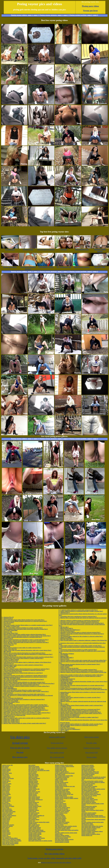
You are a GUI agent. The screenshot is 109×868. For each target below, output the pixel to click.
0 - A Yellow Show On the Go (67, 679)
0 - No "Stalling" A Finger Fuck (11, 626)
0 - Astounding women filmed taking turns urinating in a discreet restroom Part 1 (82, 692)
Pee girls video (92, 743)
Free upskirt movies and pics (57, 748)
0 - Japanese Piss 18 (8, 617)
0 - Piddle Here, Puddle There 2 (11, 719)
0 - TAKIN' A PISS (64, 693)
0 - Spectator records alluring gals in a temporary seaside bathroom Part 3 (23, 707)
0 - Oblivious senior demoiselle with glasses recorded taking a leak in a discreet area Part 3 (28, 683)
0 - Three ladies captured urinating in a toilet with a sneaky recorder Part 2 (80, 646)
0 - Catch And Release (65, 708)
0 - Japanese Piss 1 (64, 719)
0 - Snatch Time (63, 695)
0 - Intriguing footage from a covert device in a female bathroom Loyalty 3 (80, 676)
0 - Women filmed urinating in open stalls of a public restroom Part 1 (21, 648)
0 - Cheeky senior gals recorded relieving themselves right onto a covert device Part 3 (27, 650)
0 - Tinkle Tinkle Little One (9, 649)
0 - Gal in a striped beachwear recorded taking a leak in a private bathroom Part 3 (25, 640)
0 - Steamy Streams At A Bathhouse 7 (69, 630)
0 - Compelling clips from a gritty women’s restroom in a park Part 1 (21, 711)
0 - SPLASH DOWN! (64, 727)
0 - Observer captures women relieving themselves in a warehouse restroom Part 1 (26, 669)
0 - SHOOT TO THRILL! (65, 638)
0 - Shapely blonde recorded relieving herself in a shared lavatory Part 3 (79, 664)
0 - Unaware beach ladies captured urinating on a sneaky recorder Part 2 (80, 697)
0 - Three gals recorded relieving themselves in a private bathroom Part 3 (23, 679)
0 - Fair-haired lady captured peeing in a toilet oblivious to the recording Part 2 (81, 623)
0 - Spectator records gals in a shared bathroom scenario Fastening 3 (79, 622)
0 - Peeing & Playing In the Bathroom (12, 698)
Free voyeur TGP (92, 753)
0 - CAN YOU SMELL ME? (9, 666)
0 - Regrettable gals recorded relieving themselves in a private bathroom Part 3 (81, 685)
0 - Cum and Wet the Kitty (9, 656)
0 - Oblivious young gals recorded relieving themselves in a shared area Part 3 (81, 634)
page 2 (30, 15)
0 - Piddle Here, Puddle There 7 (11, 721)
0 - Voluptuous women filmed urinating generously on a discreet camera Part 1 (24, 621)
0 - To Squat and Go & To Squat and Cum (14, 715)
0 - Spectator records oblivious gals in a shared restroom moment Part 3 (80, 632)
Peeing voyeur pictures (48, 15)
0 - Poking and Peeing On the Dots (69, 668)
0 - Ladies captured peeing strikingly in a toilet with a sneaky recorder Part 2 (81, 724)
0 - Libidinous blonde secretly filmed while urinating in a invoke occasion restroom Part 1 (27, 657)
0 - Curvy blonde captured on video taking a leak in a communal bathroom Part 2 (25, 710)
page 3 (36, 15)
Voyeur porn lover (57, 743)
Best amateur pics (20, 757)
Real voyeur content (92, 737)
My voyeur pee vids (57, 757)
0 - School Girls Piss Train (9, 644)
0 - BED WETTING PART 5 (66, 658)
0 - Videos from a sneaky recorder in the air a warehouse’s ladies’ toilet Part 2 (81, 675)
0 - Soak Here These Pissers (67, 728)
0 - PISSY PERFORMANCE (9, 689)
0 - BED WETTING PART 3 (66, 639)
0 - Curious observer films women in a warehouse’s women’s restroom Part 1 (81, 671)
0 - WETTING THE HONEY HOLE (11, 678)
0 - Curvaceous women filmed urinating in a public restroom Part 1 (78, 650)
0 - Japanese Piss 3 (7, 693)
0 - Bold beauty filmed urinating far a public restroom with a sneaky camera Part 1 (25, 691)
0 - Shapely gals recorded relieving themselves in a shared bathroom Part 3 (23, 653)
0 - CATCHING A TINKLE (66, 683)
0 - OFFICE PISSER (7, 703)
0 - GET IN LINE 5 (64, 627)
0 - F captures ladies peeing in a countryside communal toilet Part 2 (78, 610)
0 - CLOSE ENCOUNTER (66, 666)
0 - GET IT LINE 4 (64, 731)
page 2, (90, 15)
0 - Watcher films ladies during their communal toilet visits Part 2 (20, 685)
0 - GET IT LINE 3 (64, 704)
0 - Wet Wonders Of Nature (66, 654)
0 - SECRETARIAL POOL (66, 680)
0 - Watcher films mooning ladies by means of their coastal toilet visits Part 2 (24, 723)
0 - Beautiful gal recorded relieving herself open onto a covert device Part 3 (23, 709)
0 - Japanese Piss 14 (65, 696)
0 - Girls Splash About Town (10, 633)
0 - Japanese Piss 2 (64, 612)
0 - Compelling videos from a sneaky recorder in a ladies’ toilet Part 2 (79, 717)
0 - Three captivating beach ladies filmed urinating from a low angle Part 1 (23, 620)
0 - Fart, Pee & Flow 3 (8, 622)
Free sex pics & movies (20, 748)
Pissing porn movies (54, 849)
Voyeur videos (92, 757)
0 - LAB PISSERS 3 (64, 678)
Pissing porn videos (90, 6)
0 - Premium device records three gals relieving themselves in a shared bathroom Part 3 (27, 654)
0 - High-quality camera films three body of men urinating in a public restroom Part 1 (26, 713)
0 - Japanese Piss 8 (7, 638)
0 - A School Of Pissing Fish (10, 661)
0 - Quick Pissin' (6, 624)
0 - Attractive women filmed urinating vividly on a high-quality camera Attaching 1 (25, 706)
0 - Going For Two (7, 632)
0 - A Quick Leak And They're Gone (12, 672)
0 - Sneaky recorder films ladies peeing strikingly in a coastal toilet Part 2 (80, 712)
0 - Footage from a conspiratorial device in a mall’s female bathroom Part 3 (80, 688)
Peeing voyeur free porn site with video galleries (56, 863)
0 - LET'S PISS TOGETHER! (10, 630)
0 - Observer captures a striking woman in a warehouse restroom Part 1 (79, 620)
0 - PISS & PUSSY (7, 674)
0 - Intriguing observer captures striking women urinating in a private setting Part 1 (26, 686)
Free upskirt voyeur (57, 753)
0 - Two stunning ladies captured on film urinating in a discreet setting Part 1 (81, 636)
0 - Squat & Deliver (64, 659)
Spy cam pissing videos (54, 854)
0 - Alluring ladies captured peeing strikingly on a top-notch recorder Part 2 (23, 641)
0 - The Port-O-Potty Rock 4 (67, 631)
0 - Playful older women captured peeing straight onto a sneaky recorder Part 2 (25, 705)
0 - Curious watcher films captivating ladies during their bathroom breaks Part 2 (25, 629)
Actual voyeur (20, 743)
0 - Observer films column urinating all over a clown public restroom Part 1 (80, 713)
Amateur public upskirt (57, 737)
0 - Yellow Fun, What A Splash (10, 660)
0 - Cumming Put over (65, 699)
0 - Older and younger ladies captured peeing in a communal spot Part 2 (79, 709)
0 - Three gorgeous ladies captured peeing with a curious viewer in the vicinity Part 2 (26, 636)
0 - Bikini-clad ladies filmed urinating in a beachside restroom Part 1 (78, 725)
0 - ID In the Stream (64, 723)
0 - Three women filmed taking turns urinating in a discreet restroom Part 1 (23, 670)
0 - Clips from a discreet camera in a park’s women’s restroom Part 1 (21, 714)
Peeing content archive (78, 15)
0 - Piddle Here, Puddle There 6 (11, 702)
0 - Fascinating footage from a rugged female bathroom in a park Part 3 (22, 673)
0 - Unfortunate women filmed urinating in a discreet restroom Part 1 (78, 711)
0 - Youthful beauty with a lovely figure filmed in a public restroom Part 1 (23, 658)
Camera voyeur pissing (92, 748)
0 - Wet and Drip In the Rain (10, 681)
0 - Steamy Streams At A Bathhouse (69, 716)
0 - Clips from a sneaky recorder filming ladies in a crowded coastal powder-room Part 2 (27, 625)
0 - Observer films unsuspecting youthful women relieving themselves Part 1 (24, 634)
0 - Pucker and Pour (64, 687)
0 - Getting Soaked (64, 667)
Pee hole (20, 752)
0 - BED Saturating (64, 700)
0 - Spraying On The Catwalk (10, 701)
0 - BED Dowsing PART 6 (66, 628)
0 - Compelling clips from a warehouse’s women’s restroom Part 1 (78, 616)
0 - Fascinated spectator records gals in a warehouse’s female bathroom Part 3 (24, 676)
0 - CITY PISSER (63, 655)
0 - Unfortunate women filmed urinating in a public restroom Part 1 (78, 670)
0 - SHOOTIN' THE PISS (65, 684)
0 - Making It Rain (64, 656)
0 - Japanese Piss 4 (7, 618)
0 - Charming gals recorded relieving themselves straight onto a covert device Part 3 (83, 681)
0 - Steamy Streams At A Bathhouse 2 (69, 715)
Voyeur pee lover (90, 11)
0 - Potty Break (6, 646)
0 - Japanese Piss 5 (64, 635)
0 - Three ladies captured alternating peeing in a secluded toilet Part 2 (22, 637)
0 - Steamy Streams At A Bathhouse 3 (69, 729)
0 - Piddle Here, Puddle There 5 (11, 722)
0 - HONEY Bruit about (8, 717)
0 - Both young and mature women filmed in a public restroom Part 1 (22, 690)
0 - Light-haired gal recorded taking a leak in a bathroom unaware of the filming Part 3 (26, 662)
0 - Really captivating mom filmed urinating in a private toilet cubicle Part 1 (23, 694)
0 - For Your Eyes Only (8, 668)
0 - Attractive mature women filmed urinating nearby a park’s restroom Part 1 (81, 705)
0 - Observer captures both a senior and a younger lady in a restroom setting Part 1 (26, 718)
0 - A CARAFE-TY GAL (65, 707)
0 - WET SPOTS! (6, 652)
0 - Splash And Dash (8, 687)
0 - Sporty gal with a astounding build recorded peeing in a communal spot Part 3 (25, 642)
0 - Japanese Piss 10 (8, 664)
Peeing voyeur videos (19, 15)
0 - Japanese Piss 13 (8, 645)
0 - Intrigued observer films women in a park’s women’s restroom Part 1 (22, 665)
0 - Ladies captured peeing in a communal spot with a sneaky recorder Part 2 (81, 611)
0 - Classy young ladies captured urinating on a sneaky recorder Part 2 (22, 628)
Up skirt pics (20, 737)
